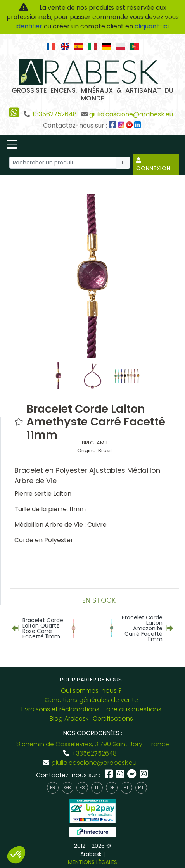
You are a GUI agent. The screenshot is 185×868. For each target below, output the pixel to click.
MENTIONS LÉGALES (92, 862)
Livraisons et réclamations (60, 709)
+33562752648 (54, 114)
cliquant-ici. (152, 26)
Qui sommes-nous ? (91, 691)
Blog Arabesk (69, 718)
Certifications (113, 718)
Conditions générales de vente (91, 700)
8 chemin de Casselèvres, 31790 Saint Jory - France (93, 744)
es (82, 788)
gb (67, 788)
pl (126, 788)
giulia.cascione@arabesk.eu (131, 114)
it (97, 788)
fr (53, 788)
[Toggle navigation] (12, 144)
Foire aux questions (132, 709)
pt (141, 788)
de (112, 788)
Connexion (153, 165)
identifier (30, 26)
